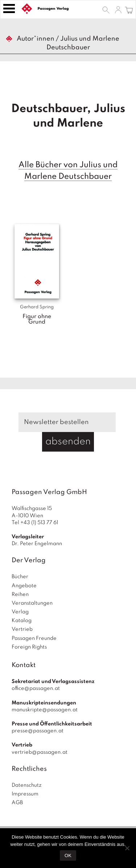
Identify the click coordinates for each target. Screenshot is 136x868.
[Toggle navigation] (9, 9)
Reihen (20, 595)
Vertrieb (22, 629)
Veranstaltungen (32, 603)
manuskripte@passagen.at (45, 710)
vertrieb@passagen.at (40, 752)
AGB (17, 803)
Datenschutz (27, 785)
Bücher (20, 577)
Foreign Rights (29, 647)
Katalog (22, 621)
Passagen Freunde (34, 638)
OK (68, 855)
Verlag (20, 612)
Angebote (24, 586)
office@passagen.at (36, 688)
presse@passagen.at (38, 731)
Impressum (25, 794)
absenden (68, 442)
